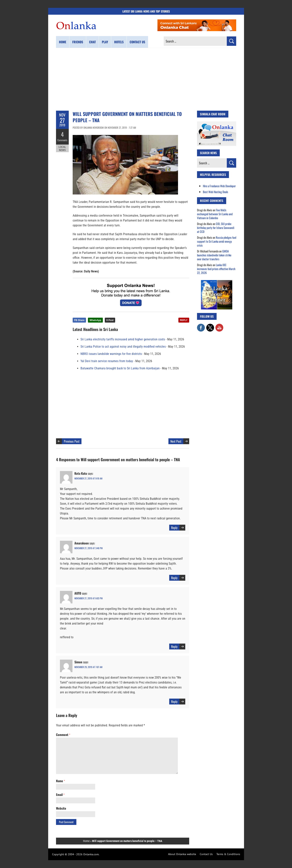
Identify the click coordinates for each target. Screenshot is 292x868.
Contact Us (206, 854)
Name (60, 781)
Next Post (176, 441)
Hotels (119, 42)
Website (61, 808)
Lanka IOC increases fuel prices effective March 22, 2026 (216, 269)
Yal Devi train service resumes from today (107, 361)
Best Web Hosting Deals (216, 192)
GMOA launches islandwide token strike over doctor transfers (214, 255)
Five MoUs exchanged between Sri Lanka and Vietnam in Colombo (215, 214)
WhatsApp (95, 320)
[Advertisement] (146, 79)
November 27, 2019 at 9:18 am (88, 478)
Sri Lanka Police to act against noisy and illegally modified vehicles (123, 347)
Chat (92, 42)
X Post (110, 320)
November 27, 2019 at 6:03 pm (89, 598)
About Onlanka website (182, 854)
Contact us (137, 42)
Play (105, 42)
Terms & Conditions (228, 854)
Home (63, 42)
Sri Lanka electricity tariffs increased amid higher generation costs (123, 339)
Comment (63, 735)
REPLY (184, 320)
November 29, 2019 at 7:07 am (88, 667)
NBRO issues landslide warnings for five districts (111, 354)
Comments (62, 140)
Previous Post (72, 441)
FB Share (79, 320)
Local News (62, 148)
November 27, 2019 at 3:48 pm (89, 548)
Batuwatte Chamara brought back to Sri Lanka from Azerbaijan (120, 368)
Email (60, 795)
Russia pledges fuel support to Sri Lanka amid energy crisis (217, 241)
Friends (78, 42)
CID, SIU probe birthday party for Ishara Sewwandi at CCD (216, 228)
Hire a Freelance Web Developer (219, 186)
